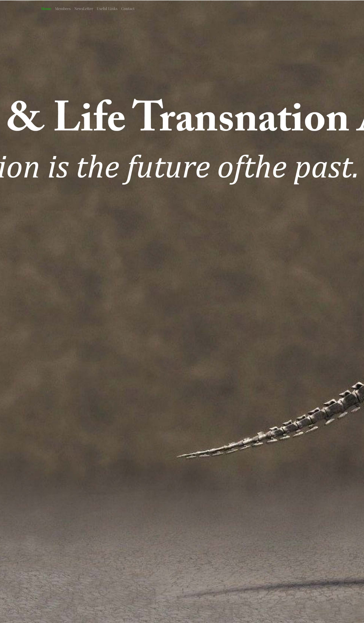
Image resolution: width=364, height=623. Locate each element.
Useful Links (107, 8)
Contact (128, 8)
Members (63, 8)
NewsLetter (84, 8)
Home (46, 8)
